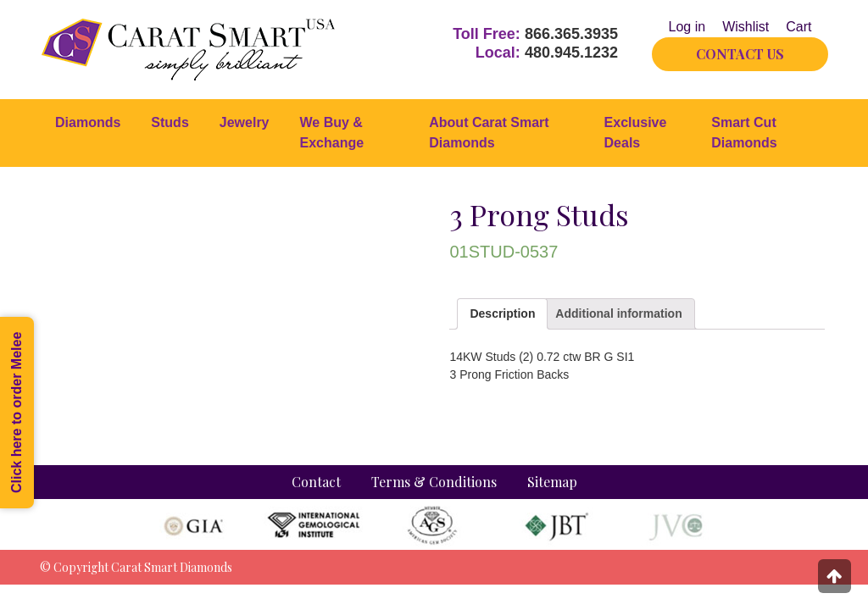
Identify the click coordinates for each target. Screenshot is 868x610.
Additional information (618, 313)
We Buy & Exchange (332, 133)
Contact (316, 482)
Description (502, 313)
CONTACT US (740, 54)
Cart (798, 27)
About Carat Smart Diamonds (489, 133)
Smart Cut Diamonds (744, 133)
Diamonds (88, 122)
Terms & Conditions (434, 482)
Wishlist (746, 27)
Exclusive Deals (636, 133)
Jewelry (245, 122)
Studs (170, 122)
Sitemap (552, 482)
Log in (687, 27)
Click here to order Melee (17, 413)
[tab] (502, 314)
